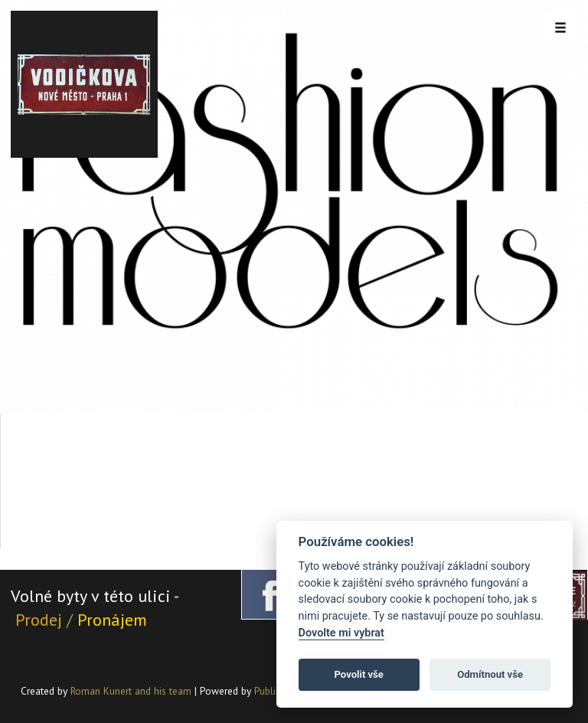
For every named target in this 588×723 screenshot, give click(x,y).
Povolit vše (359, 674)
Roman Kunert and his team (132, 691)
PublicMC (274, 691)
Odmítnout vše (490, 674)
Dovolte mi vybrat (341, 633)
